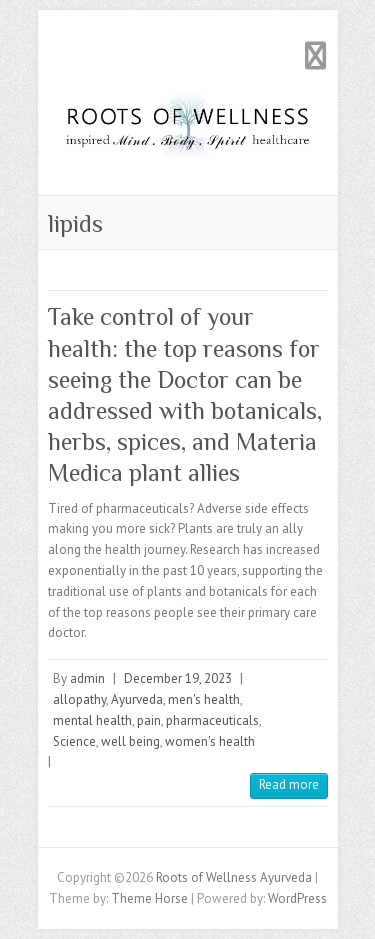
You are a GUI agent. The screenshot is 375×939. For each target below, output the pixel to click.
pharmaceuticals (212, 720)
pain (149, 720)
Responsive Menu (316, 55)
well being (130, 741)
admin (87, 678)
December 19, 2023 (178, 678)
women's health (210, 741)
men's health (204, 699)
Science (74, 741)
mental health (92, 720)
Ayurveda (137, 699)
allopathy (79, 699)
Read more (289, 784)
